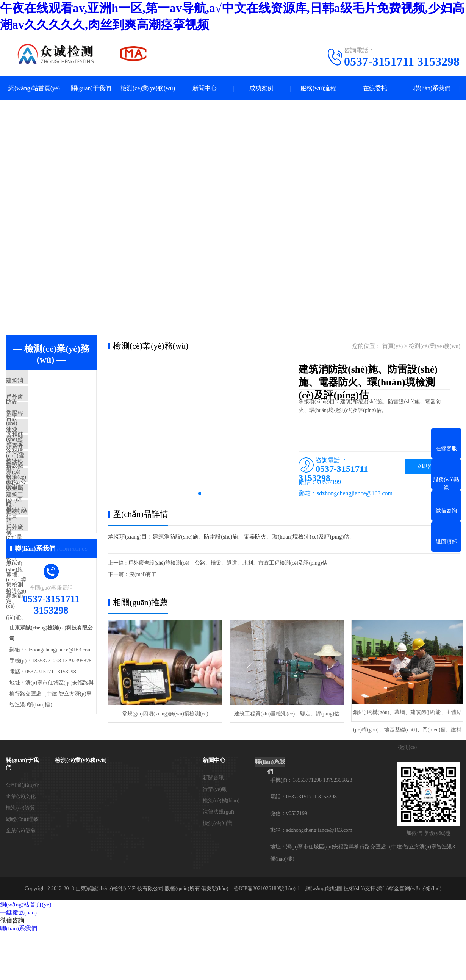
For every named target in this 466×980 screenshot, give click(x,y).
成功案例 (261, 88)
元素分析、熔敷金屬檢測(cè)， (59, 471)
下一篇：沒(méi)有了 (132, 575)
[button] (200, 494)
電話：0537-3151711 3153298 (303, 844)
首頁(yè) (393, 347)
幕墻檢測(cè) (39, 494)
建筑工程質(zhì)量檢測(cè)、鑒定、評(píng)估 (284, 713)
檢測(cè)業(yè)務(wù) (148, 88)
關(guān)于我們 (91, 88)
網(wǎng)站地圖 (324, 936)
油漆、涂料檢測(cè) (48, 449)
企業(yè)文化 (21, 844)
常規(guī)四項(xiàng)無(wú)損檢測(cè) (164, 713)
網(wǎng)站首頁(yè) (34, 88)
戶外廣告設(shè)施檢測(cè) (56, 583)
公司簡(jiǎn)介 (22, 832)
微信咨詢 (12, 968)
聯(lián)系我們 (432, 88)
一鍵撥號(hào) (19, 960)
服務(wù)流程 (318, 88)
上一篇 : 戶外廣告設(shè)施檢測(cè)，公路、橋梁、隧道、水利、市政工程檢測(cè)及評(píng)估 (218, 564)
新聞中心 (205, 88)
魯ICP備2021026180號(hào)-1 (267, 936)
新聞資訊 (213, 825)
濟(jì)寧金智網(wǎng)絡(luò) (409, 936)
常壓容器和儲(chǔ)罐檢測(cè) (60, 427)
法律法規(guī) (218, 859)
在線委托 (375, 88)
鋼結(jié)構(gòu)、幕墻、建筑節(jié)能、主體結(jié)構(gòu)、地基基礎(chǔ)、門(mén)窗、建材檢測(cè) (404, 716)
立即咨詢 (427, 467)
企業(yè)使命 (21, 878)
